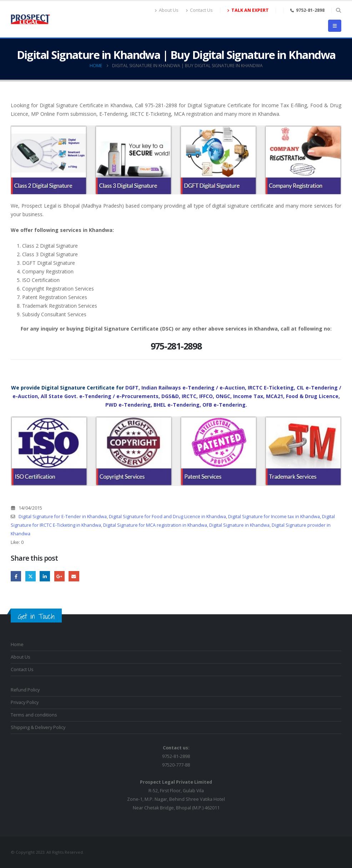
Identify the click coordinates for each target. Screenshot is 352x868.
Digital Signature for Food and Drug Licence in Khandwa (167, 517)
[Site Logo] (30, 19)
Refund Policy (25, 690)
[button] (338, 10)
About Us (167, 10)
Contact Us (199, 10)
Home (17, 644)
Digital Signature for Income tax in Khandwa (274, 517)
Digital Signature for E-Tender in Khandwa (63, 517)
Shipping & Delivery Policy (38, 727)
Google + (59, 576)
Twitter (31, 576)
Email (74, 576)
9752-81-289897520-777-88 (176, 756)
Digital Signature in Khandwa (239, 525)
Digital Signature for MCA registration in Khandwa (155, 525)
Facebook (16, 576)
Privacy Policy (25, 702)
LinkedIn (45, 576)
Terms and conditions (34, 715)
